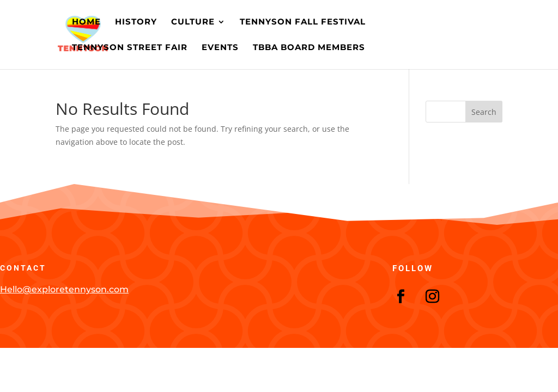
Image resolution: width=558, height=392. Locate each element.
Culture (193, 22)
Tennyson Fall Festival (303, 22)
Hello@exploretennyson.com (64, 289)
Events (220, 48)
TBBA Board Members (309, 48)
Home (86, 22)
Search (484, 112)
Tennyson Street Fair (130, 48)
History (136, 22)
